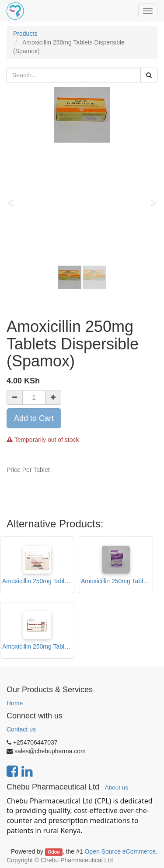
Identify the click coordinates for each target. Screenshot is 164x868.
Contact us (21, 729)
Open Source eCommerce (120, 851)
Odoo (54, 852)
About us (117, 788)
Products (25, 34)
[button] (14, 198)
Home (15, 703)
